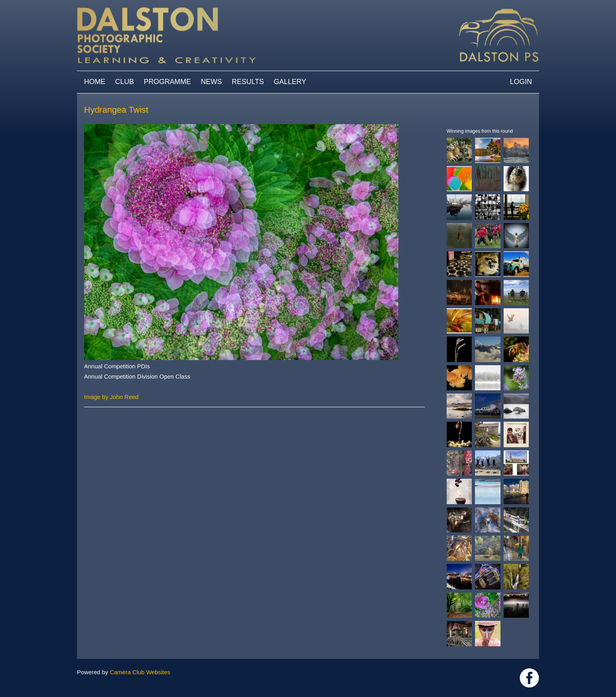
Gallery (290, 82)
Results (248, 82)
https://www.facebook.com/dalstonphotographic (529, 678)
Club (125, 82)
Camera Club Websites (140, 672)
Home (95, 82)
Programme (167, 82)
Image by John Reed (111, 397)
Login (521, 82)
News (211, 82)
